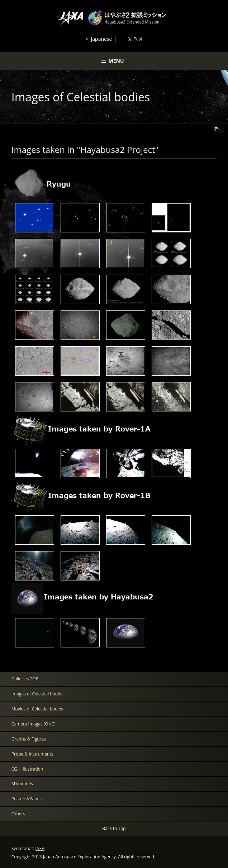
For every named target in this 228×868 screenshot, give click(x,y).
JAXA (40, 848)
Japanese (102, 39)
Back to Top (114, 828)
